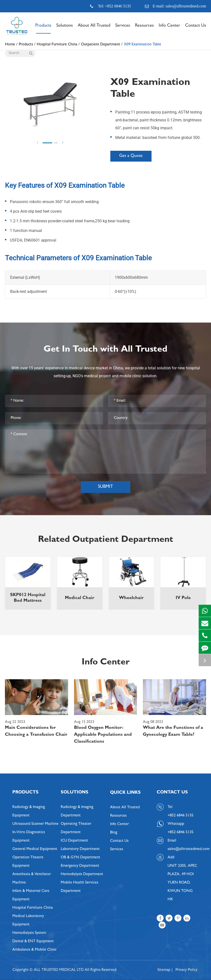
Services (123, 29)
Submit (105, 487)
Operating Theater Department (76, 828)
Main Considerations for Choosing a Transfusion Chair (36, 732)
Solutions (65, 29)
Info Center (169, 29)
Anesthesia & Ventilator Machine (32, 879)
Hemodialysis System (29, 933)
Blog (114, 833)
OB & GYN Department (80, 858)
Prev (38, 142)
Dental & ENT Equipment (33, 942)
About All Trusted (94, 29)
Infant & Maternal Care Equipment (31, 895)
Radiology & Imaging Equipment (29, 811)
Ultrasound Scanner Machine (35, 824)
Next (63, 142)
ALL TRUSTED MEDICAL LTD (59, 970)
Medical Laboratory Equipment (28, 921)
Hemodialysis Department (82, 874)
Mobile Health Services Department (79, 887)
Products (43, 29)
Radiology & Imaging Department (77, 811)
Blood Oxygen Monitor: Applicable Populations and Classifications (103, 735)
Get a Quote (131, 156)
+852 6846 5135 (181, 832)
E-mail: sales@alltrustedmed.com (175, 6)
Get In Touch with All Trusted (105, 350)
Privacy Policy (186, 970)
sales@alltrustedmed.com (183, 849)
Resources (144, 29)
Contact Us (196, 29)
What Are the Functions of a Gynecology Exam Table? (173, 732)
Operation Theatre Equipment (28, 862)
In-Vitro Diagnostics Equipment (29, 837)
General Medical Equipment (35, 849)
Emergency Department (80, 866)
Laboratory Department (80, 849)
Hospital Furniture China (33, 908)
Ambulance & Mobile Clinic (34, 950)
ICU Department (74, 841)
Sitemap (164, 970)
